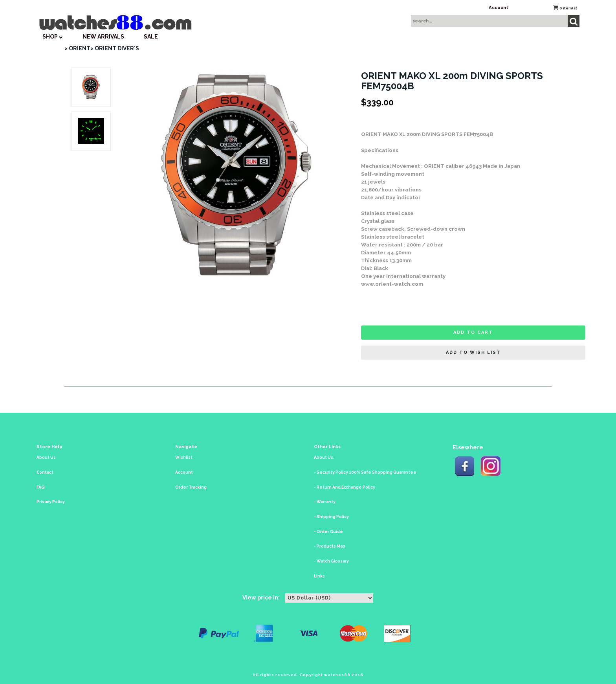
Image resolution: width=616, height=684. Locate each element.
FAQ (41, 487)
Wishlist (184, 457)
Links (319, 576)
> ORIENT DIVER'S (115, 48)
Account (499, 7)
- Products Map (330, 546)
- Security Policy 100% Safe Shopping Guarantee (365, 472)
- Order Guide (328, 532)
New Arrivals (103, 37)
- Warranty (325, 502)
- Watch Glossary (331, 561)
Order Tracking (191, 487)
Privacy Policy (51, 502)
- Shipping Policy (331, 517)
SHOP (53, 37)
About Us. (324, 457)
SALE (151, 37)
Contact (45, 472)
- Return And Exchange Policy (345, 487)
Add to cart (473, 332)
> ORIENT (77, 48)
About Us (46, 457)
